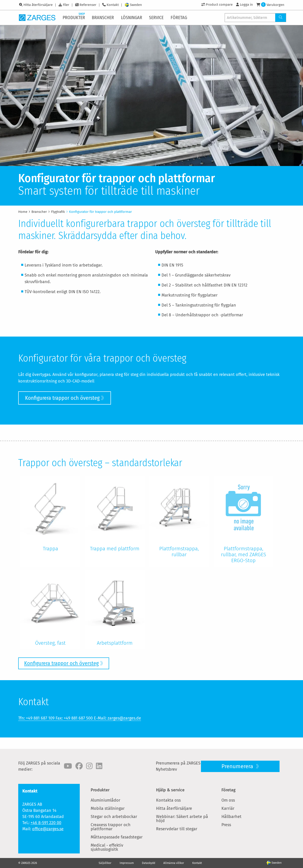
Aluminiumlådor (105, 800)
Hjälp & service (170, 790)
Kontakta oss (168, 800)
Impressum (127, 863)
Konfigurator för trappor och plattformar (100, 212)
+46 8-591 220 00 (46, 823)
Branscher (39, 212)
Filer (66, 5)
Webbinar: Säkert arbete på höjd (182, 819)
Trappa (50, 549)
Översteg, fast (50, 643)
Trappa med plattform (115, 549)
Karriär (228, 808)
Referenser (88, 5)
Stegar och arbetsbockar (114, 817)
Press (226, 825)
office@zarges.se (48, 829)
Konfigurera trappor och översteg (62, 398)
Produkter (100, 790)
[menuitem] (74, 18)
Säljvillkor (105, 863)
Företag (229, 790)
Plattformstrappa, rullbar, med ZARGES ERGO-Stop (244, 555)
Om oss (228, 800)
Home (23, 212)
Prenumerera (238, 766)
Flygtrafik (58, 212)
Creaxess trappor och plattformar (111, 827)
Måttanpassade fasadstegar (117, 837)
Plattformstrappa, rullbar (179, 552)
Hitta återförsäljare (38, 5)
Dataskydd (149, 863)
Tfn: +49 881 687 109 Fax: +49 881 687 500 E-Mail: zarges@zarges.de (80, 718)
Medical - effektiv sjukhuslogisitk (107, 847)
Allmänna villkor (174, 863)
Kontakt (113, 5)
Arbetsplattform (115, 643)
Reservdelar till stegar (177, 829)
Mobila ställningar (108, 808)
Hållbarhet (231, 817)
